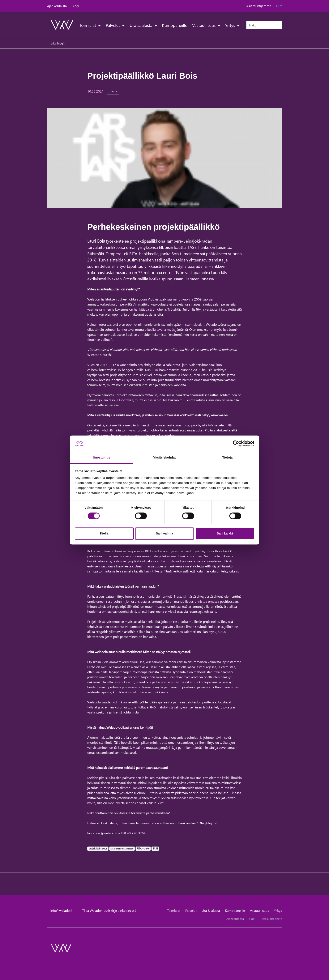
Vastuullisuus (204, 25)
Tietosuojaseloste (271, 919)
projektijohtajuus (98, 848)
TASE (155, 848)
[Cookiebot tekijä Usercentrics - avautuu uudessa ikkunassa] (236, 444)
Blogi (75, 6)
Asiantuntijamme (259, 6)
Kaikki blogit (57, 43)
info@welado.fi (61, 910)
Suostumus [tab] (102, 457)
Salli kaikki (225, 533)
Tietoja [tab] (228, 457)
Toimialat (88, 25)
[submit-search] (279, 25)
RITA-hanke (143, 848)
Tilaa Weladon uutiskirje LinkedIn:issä (109, 910)
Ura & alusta (142, 25)
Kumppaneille (175, 25)
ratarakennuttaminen (122, 848)
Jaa (113, 91)
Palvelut (113, 25)
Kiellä (104, 533)
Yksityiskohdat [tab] (164, 457)
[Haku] (264, 25)
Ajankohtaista (57, 6)
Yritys (231, 25)
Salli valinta (165, 533)
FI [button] (278, 6)
